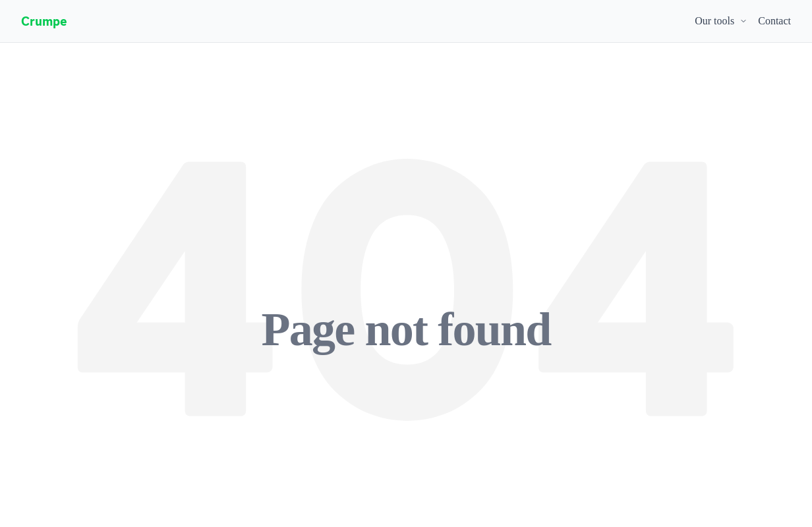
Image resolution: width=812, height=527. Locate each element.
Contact (774, 21)
